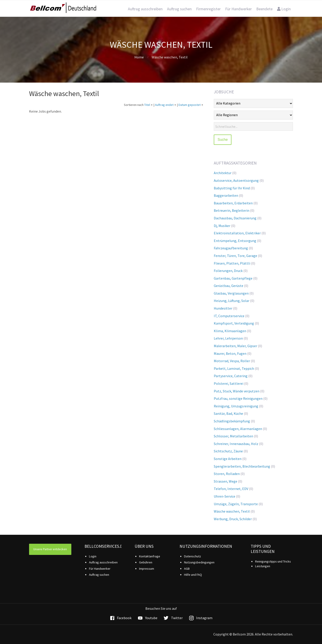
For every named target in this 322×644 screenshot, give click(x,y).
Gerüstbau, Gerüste (229, 286)
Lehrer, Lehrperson (228, 338)
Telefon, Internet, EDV (231, 489)
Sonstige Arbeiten (228, 459)
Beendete (264, 9)
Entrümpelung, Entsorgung (235, 241)
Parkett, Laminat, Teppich (234, 368)
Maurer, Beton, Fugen (230, 353)
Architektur (223, 173)
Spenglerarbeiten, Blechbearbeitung (242, 466)
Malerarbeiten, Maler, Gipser (235, 346)
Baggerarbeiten (226, 195)
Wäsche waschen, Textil (232, 511)
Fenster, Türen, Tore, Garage (235, 256)
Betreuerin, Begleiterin (232, 210)
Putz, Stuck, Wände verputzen (237, 391)
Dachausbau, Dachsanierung (235, 218)
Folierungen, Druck (228, 271)
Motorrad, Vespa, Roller (232, 361)
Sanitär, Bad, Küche (228, 413)
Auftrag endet (164, 105)
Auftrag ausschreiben (145, 9)
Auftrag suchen (179, 9)
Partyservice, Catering (231, 376)
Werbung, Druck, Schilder (233, 519)
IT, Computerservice (229, 316)
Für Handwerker (238, 9)
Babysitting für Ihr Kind (232, 188)
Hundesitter (223, 308)
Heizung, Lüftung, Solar (232, 301)
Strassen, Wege (226, 481)
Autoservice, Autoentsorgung (236, 180)
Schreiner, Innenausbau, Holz (236, 444)
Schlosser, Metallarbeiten (233, 436)
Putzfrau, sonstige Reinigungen (238, 398)
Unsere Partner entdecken (50, 549)
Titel (147, 105)
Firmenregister (208, 9)
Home (139, 57)
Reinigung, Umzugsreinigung (236, 406)
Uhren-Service (225, 496)
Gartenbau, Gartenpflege (233, 278)
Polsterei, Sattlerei (229, 383)
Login (284, 9)
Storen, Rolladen (227, 474)
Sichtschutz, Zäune (228, 451)
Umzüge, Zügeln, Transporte (236, 504)
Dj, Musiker (222, 226)
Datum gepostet (190, 105)
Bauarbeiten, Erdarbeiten (233, 203)
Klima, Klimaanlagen (230, 331)
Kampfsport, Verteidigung (234, 323)
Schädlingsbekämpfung (232, 421)
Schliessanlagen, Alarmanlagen (238, 429)
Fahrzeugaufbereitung (231, 248)
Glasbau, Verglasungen (231, 293)
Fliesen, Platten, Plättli (232, 263)
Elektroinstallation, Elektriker (237, 233)
